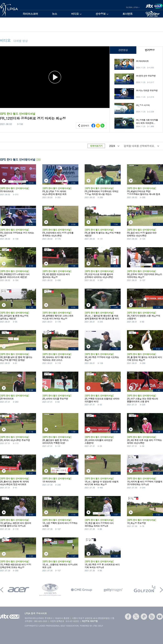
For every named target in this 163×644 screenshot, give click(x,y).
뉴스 (55, 14)
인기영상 (150, 50)
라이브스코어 (30, 14)
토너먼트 (128, 14)
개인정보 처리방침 (90, 621)
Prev (2, 590)
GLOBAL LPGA (132, 7)
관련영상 (123, 50)
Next (161, 590)
